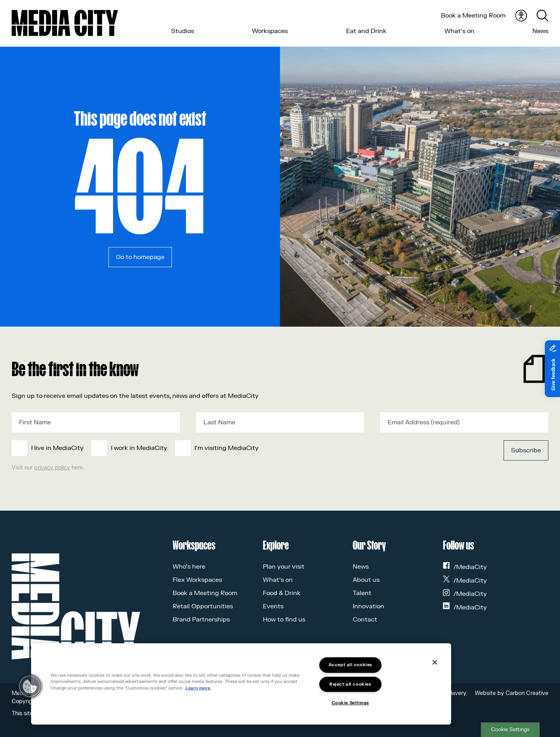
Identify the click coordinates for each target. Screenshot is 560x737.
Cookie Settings (510, 730)
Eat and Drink (366, 31)
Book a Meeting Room (473, 16)
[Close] (435, 662)
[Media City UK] (65, 23)
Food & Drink (282, 593)
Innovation (368, 606)
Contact (365, 620)
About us (366, 580)
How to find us (284, 620)
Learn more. (198, 688)
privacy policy (52, 468)
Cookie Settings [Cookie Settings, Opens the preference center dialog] (350, 703)
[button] (30, 686)
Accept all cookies (350, 665)
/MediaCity (465, 567)
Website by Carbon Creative (512, 693)
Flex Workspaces (197, 580)
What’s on (459, 31)
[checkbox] (225, 448)
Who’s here (189, 567)
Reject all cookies (350, 684)
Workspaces (270, 31)
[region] (241, 684)
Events (273, 606)
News (540, 31)
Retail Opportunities (203, 606)
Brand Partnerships (201, 620)
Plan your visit (284, 567)
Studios (183, 31)
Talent (362, 593)
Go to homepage (140, 257)
